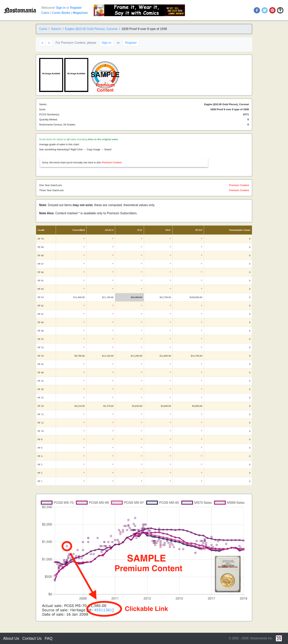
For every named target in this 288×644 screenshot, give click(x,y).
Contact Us (32, 638)
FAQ (49, 638)
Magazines (80, 13)
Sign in (61, 8)
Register (76, 8)
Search (56, 29)
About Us (11, 638)
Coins (45, 13)
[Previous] (42, 43)
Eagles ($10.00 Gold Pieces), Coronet (91, 29)
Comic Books (61, 13)
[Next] (49, 43)
